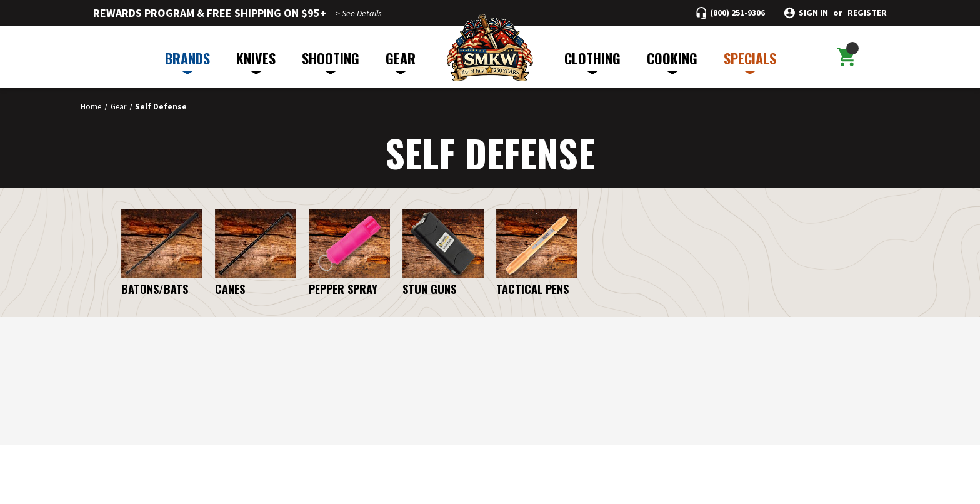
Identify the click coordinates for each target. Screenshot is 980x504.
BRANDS (187, 61)
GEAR (401, 61)
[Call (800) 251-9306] (731, 13)
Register (867, 13)
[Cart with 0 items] (845, 57)
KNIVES (256, 61)
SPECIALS (750, 61)
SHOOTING (331, 61)
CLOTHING (592, 61)
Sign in (813, 13)
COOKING (672, 61)
